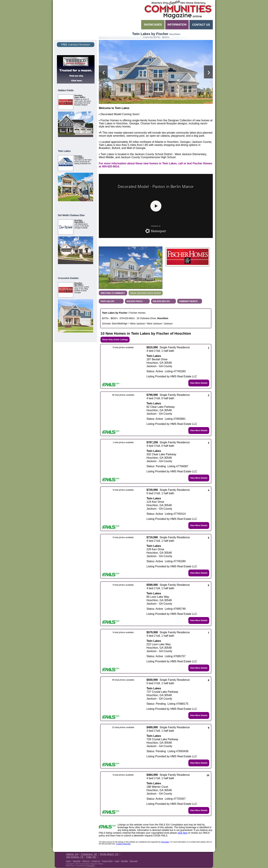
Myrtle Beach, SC (109, 854)
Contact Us (201, 25)
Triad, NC (91, 857)
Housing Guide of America (203, 857)
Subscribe (77, 861)
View (89, 141)
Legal (117, 861)
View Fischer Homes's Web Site (163, 301)
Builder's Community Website (190, 301)
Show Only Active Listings (115, 340)
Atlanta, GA (72, 854)
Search (120, 25)
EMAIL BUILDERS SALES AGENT (146, 293)
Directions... (113, 293)
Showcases (153, 25)
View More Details (199, 383)
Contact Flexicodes (123, 844)
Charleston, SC (89, 854)
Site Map (124, 861)
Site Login (134, 861)
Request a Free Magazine (76, 20)
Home (68, 861)
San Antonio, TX (75, 857)
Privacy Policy (107, 861)
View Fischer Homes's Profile (137, 301)
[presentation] (103, 72)
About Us (86, 861)
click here (183, 833)
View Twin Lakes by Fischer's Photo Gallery (111, 301)
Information (177, 25)
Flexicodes (165, 842)
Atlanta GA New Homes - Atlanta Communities (178, 9)
